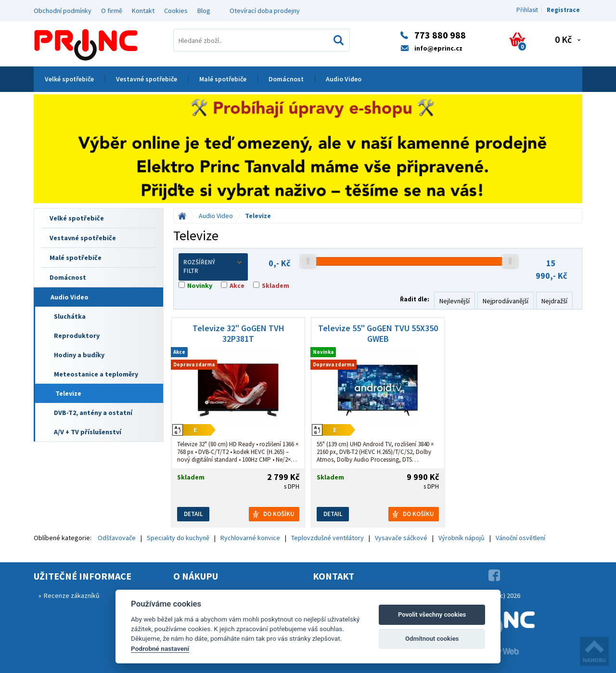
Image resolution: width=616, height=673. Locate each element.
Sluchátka (70, 316)
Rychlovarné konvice (250, 538)
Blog (204, 11)
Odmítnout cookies (432, 639)
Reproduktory (77, 336)
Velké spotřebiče (69, 79)
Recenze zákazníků (72, 595)
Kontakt (143, 11)
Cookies (176, 11)
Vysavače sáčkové (401, 538)
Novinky (200, 285)
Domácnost (286, 79)
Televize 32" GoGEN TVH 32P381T (238, 334)
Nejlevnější (455, 301)
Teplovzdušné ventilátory (327, 538)
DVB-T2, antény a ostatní (93, 413)
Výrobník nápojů (462, 538)
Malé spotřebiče (223, 79)
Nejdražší (554, 301)
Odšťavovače (117, 538)
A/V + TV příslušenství (88, 432)
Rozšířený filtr (213, 267)
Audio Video (344, 79)
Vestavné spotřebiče (147, 79)
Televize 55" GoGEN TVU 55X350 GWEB (378, 334)
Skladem (276, 285)
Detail (193, 514)
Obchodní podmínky (63, 11)
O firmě (112, 11)
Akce (237, 285)
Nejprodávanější (506, 301)
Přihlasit (527, 10)
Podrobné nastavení (160, 648)
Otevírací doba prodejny (265, 11)
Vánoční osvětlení (520, 538)
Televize (68, 393)
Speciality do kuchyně (178, 538)
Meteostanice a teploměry (96, 374)
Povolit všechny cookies (432, 615)
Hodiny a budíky (79, 355)
